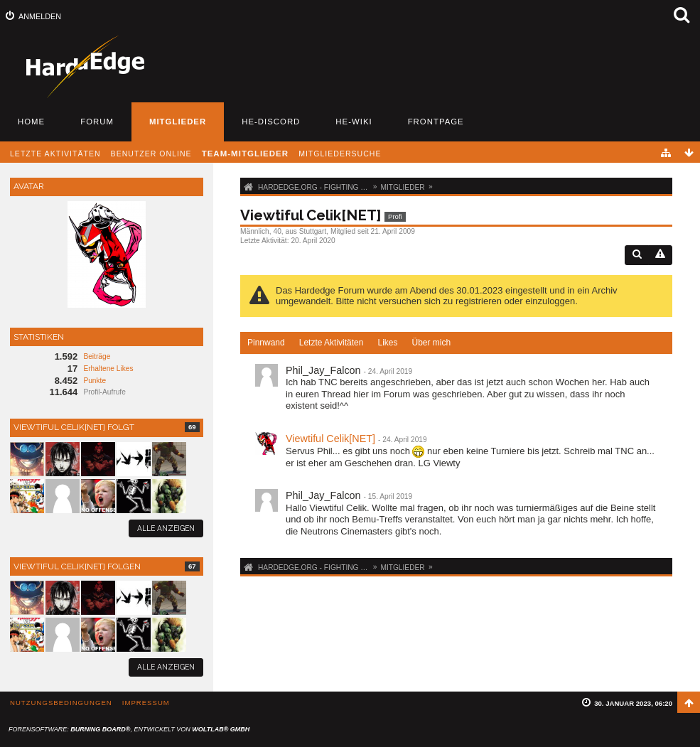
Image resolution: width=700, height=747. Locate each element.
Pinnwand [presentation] (266, 343)
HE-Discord (271, 122)
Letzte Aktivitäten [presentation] (332, 343)
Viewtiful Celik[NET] (330, 439)
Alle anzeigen (166, 528)
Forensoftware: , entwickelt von (129, 729)
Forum (97, 122)
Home (31, 122)
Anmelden (40, 16)
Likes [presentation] (387, 343)
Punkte (95, 381)
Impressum (146, 703)
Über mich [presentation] (431, 343)
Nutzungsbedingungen (61, 703)
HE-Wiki (354, 122)
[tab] (266, 343)
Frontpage (436, 122)
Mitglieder (178, 122)
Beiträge (97, 356)
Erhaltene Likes (108, 369)
